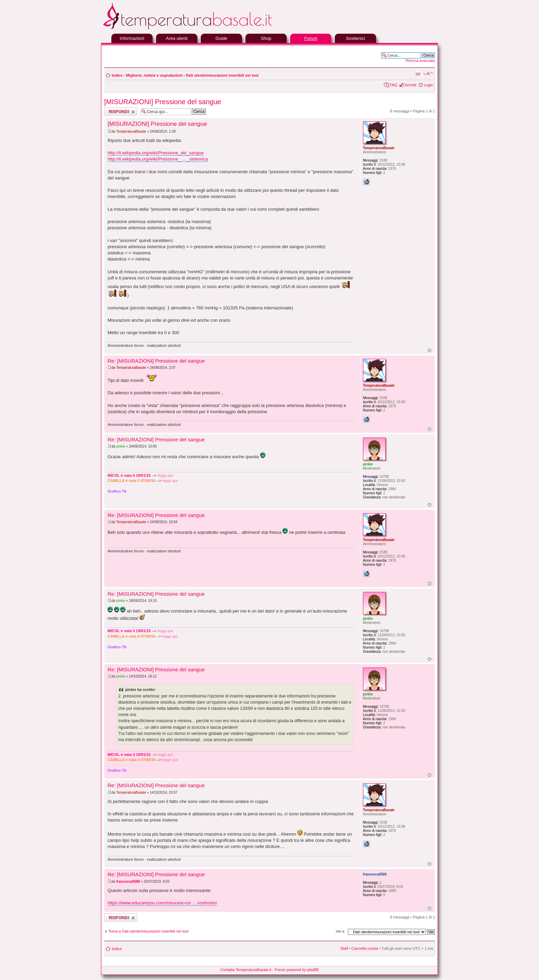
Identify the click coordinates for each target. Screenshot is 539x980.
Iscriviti (410, 85)
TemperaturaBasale (131, 131)
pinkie (121, 446)
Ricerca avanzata (420, 60)
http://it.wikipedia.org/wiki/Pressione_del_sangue (156, 153)
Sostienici (355, 38)
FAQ (393, 85)
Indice (117, 75)
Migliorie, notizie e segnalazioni (154, 75)
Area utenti (177, 38)
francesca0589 (128, 882)
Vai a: (340, 931)
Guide (222, 38)
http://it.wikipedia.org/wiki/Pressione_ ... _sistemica (158, 159)
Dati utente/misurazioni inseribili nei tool (222, 75)
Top (430, 350)
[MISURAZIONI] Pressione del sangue (163, 102)
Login (428, 85)
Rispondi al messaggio (121, 112)
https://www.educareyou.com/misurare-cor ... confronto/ (162, 903)
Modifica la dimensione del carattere (428, 74)
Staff (344, 948)
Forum (311, 38)
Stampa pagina (418, 74)
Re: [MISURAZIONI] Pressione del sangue (156, 361)
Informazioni (132, 38)
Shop (266, 38)
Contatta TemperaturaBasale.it (246, 970)
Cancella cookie (365, 948)
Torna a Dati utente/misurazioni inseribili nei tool (148, 931)
